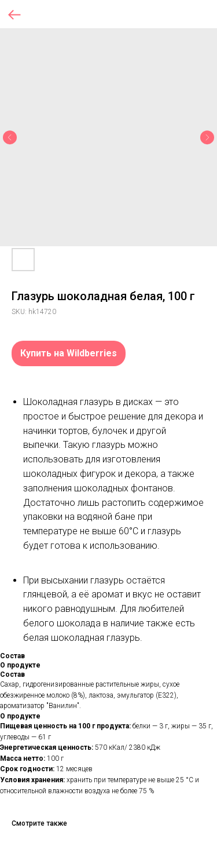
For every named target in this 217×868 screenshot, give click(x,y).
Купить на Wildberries (69, 353)
